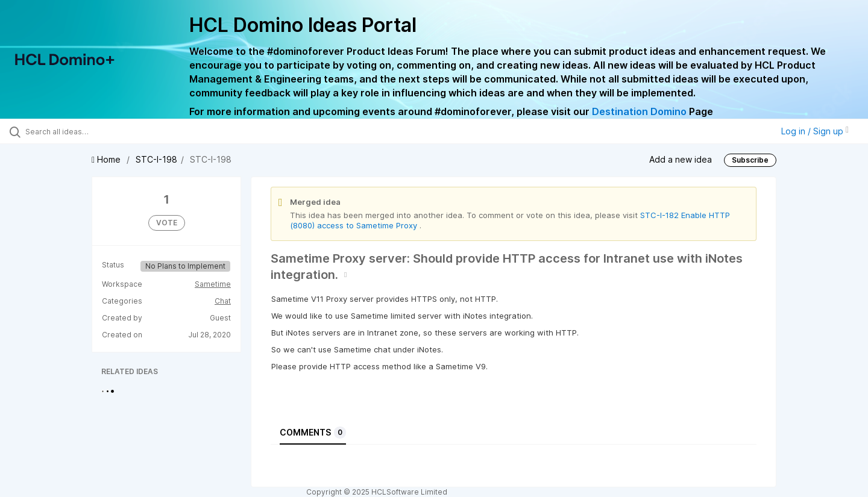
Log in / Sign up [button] (815, 131)
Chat (223, 301)
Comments (313, 433)
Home (107, 159)
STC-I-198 (156, 159)
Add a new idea (681, 159)
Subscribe (750, 160)
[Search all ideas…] (102, 131)
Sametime (213, 284)
